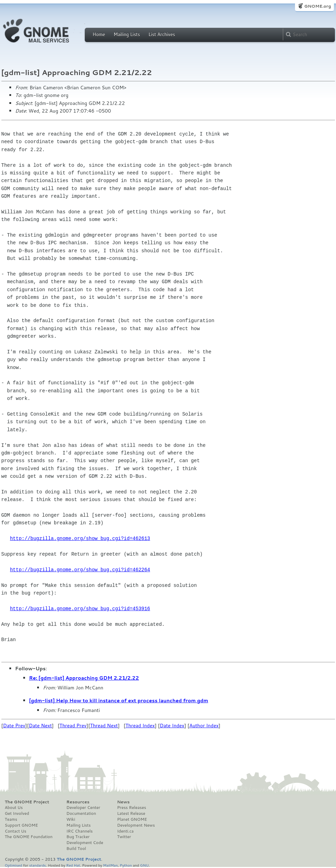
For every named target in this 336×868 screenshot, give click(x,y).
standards (38, 865)
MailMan (110, 865)
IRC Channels (80, 831)
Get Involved (17, 813)
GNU (144, 865)
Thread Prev (73, 726)
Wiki (71, 819)
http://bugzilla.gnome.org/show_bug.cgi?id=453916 (80, 609)
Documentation (81, 813)
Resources (78, 802)
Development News (136, 825)
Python (126, 865)
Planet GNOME (132, 819)
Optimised (14, 865)
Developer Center (83, 808)
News (123, 802)
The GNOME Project (27, 802)
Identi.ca (125, 831)
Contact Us (16, 831)
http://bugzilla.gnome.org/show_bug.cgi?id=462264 (80, 570)
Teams (11, 819)
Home (99, 34)
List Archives (162, 34)
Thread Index (140, 726)
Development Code (85, 843)
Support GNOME (22, 825)
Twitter (124, 837)
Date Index (172, 726)
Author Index (204, 726)
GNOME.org (317, 6)
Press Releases (132, 808)
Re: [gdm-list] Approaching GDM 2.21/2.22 (84, 678)
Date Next (40, 726)
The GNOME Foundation (29, 837)
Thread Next (104, 726)
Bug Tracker (78, 837)
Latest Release (131, 813)
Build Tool (76, 849)
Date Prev (14, 726)
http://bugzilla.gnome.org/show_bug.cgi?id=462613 (80, 538)
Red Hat (73, 865)
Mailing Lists (127, 34)
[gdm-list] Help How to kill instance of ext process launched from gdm (119, 701)
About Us (14, 808)
